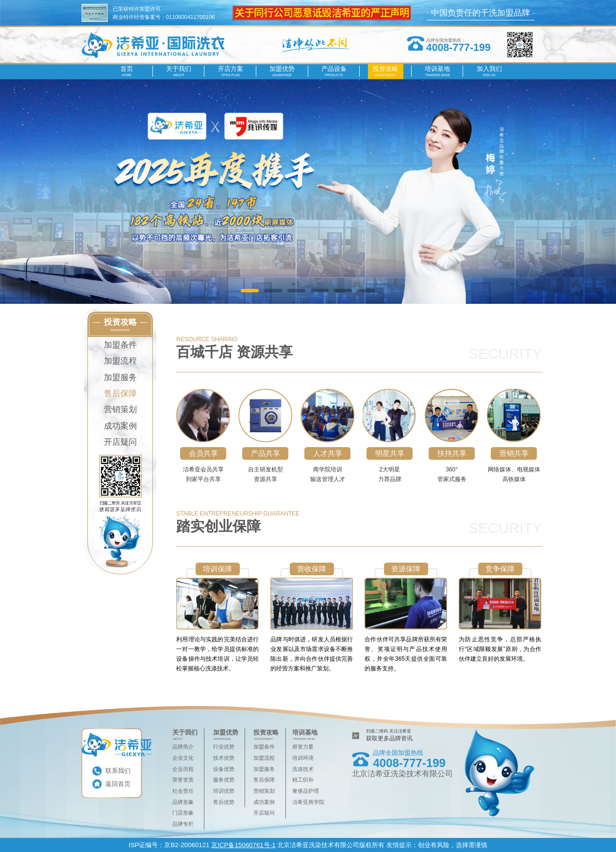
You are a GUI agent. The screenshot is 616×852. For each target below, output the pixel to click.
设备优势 (224, 769)
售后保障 (120, 393)
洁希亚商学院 (308, 802)
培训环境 (303, 758)
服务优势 (224, 780)
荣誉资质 (183, 780)
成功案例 (120, 426)
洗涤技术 (303, 769)
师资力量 (303, 747)
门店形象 (183, 813)
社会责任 (183, 791)
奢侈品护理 (306, 791)
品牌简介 (183, 747)
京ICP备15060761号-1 (243, 845)
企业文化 (183, 758)
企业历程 (183, 769)
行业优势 (224, 747)
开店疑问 (120, 442)
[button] (250, 291)
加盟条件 (120, 345)
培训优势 (224, 791)
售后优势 (224, 802)
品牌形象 (183, 802)
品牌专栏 (183, 824)
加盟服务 (120, 377)
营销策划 (120, 409)
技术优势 (224, 758)
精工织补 (303, 780)
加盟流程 (120, 361)
